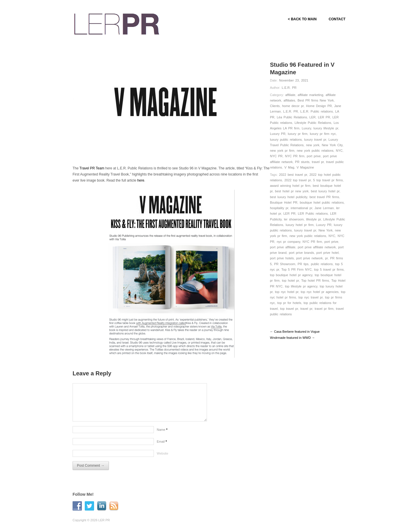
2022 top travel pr (298, 180)
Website (163, 453)
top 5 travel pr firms (329, 269)
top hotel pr (290, 281)
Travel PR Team (92, 168)
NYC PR (276, 156)
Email (162, 441)
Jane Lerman (324, 208)
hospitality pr (279, 208)
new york (313, 145)
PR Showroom (285, 264)
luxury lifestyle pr (326, 128)
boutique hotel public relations (322, 202)
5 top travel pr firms (328, 180)
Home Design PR (319, 106)
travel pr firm (324, 309)
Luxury (307, 128)
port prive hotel (328, 253)
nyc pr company (288, 242)
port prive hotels (282, 258)
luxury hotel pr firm (300, 225)
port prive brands (301, 253)
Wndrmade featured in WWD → (292, 338)
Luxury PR (278, 134)
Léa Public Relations (292, 117)
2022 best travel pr (293, 175)
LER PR (324, 117)
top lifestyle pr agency (301, 286)
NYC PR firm (295, 156)
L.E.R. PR (289, 88)
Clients (275, 106)
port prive (314, 156)
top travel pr (289, 309)
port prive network (309, 258)
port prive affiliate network (317, 247)
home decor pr (293, 106)
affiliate (290, 95)
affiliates (289, 100)
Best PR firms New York (316, 100)
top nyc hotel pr (287, 292)
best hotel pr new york (292, 191)
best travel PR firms (324, 197)
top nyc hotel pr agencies (320, 292)
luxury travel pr (315, 140)
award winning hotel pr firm (290, 186)
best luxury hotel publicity (289, 197)
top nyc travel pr (311, 297)
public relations (322, 264)
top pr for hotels (289, 303)
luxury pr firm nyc (323, 134)
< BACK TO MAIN (302, 19)
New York (325, 230)
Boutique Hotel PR (284, 202)
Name (162, 430)
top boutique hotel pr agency (291, 275)
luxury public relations (286, 140)
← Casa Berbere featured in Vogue (295, 332)
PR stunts (302, 162)
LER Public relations (313, 213)
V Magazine (305, 167)
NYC (339, 151)
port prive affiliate (283, 247)
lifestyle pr (313, 219)
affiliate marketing (311, 95)
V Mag (289, 167)
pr (326, 258)
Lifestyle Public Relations (313, 123)
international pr (301, 208)
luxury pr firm (298, 134)
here (141, 180)
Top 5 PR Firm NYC (297, 269)
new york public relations (315, 151)
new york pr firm (282, 151)
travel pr (318, 162)
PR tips (303, 264)
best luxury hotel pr (325, 191)
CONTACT (337, 19)
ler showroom (294, 219)
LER (312, 117)
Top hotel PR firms (315, 281)
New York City (332, 145)
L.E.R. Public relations (316, 111)
